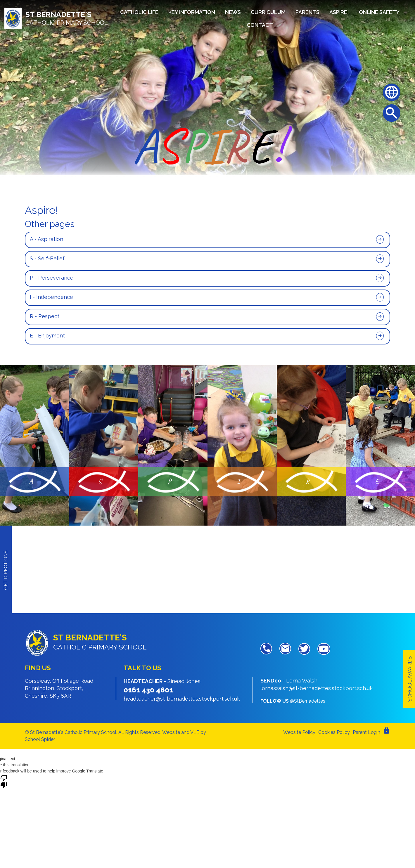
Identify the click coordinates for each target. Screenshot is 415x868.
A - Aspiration (46, 239)
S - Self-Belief (47, 258)
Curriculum (268, 12)
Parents (307, 12)
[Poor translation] (4, 781)
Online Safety (379, 12)
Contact (260, 25)
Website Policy (299, 732)
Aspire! (339, 12)
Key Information (192, 12)
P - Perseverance (52, 278)
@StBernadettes (308, 701)
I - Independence (51, 297)
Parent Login (366, 732)
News (233, 12)
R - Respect (45, 316)
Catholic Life (139, 12)
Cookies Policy (334, 732)
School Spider (40, 739)
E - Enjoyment (47, 336)
